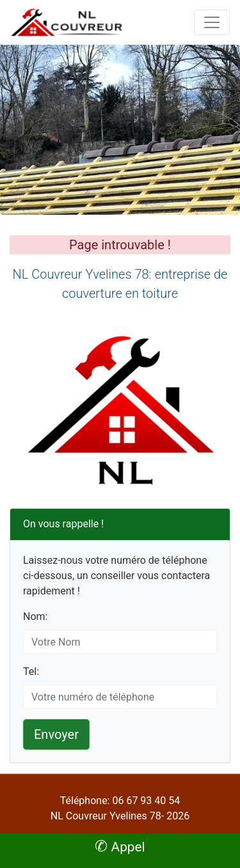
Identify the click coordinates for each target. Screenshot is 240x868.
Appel (120, 847)
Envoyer (56, 734)
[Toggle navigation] (212, 22)
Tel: (31, 671)
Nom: (35, 616)
